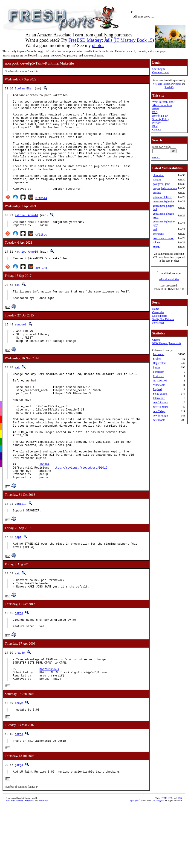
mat (17, 308)
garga (19, 668)
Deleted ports (159, 316)
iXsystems (176, 84)
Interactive (159, 398)
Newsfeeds (158, 323)
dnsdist (157, 193)
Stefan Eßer (24, 88)
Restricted (158, 376)
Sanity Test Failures (163, 319)
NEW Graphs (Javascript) (166, 343)
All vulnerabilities (169, 279)
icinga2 (157, 180)
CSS (171, 862)
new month (159, 420)
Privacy (156, 123)
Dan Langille (157, 865)
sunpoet (20, 349)
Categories (158, 312)
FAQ (155, 112)
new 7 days (159, 411)
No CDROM (160, 381)
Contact (156, 130)
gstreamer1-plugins (163, 201)
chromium (158, 175)
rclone (156, 242)
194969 (44, 512)
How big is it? (160, 116)
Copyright (133, 865)
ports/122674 (49, 728)
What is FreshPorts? (163, 102)
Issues (155, 109)
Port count (159, 354)
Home (155, 309)
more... (156, 157)
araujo (20, 709)
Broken (157, 359)
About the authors (162, 105)
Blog (155, 126)
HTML (164, 862)
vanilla (20, 554)
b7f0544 (41, 219)
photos (98, 45)
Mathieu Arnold (26, 236)
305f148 (41, 291)
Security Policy (161, 119)
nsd (155, 229)
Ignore (156, 367)
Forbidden (158, 372)
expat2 (156, 247)
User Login (158, 69)
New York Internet (161, 84)
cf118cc (41, 257)
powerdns (158, 234)
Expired (157, 389)
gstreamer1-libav (162, 197)
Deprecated (159, 363)
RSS (180, 862)
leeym (19, 765)
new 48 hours (160, 407)
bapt (18, 588)
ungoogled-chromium (165, 188)
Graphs (156, 340)
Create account (160, 72)
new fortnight (160, 416)
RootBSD (169, 87)
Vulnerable (159, 385)
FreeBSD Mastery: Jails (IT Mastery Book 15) (111, 40)
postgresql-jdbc (161, 184)
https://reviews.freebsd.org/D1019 (80, 516)
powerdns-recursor (163, 238)
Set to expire (160, 394)
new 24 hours (160, 402)
